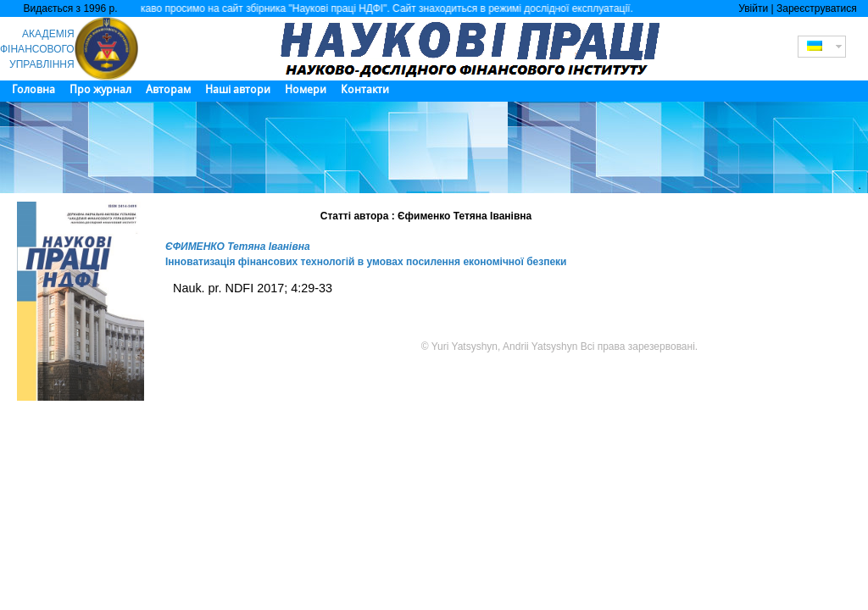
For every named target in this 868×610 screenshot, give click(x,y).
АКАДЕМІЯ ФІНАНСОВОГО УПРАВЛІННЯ (37, 49)
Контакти (365, 89)
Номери (306, 89)
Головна (33, 89)
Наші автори (238, 89)
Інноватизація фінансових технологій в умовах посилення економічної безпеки (366, 262)
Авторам (168, 89)
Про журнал (100, 89)
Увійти (753, 8)
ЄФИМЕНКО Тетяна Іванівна (238, 247)
